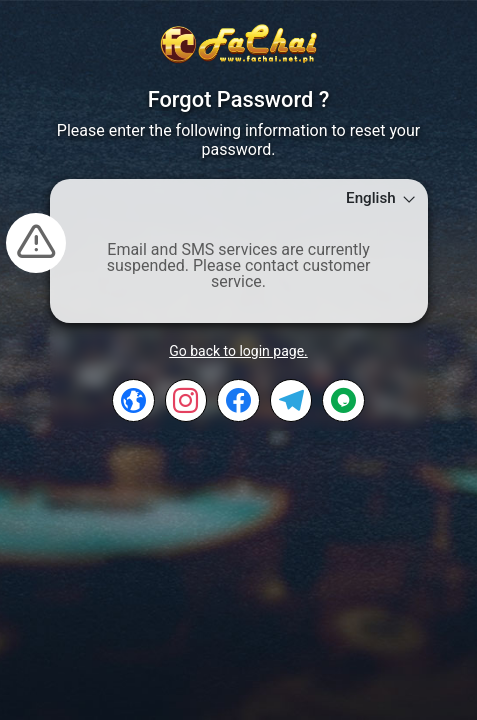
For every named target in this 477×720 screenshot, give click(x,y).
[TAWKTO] (343, 400)
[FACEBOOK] (238, 400)
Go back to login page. (238, 351)
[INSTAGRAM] (186, 400)
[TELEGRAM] (291, 400)
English (381, 198)
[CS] (133, 400)
